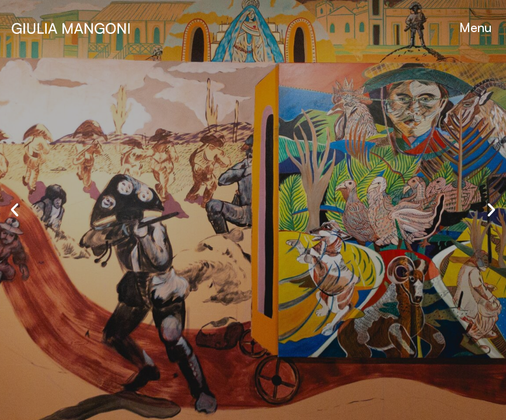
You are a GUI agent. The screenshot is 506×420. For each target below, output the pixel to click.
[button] (475, 27)
